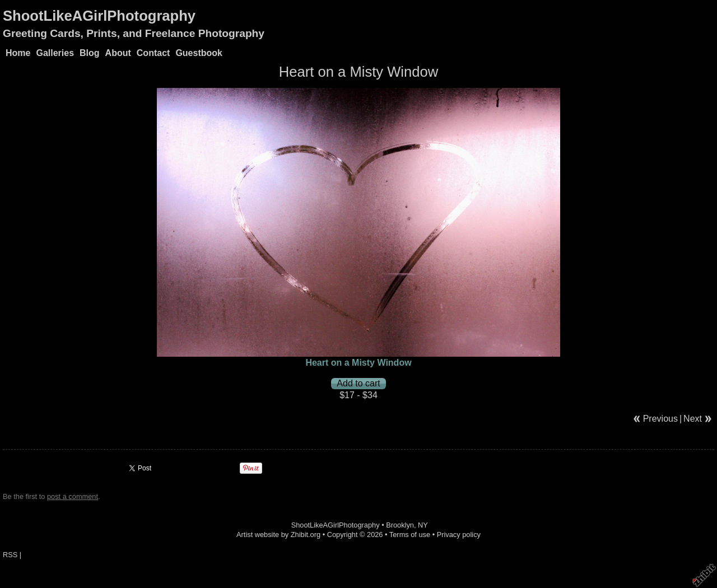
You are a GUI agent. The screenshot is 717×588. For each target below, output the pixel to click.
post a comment (73, 496)
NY (423, 525)
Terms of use (410, 535)
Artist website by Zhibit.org (278, 535)
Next (693, 419)
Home (18, 53)
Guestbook (199, 53)
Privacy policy (459, 535)
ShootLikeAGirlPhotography (99, 16)
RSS (10, 555)
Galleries (55, 53)
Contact (153, 53)
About (118, 53)
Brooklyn (400, 525)
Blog (90, 53)
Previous (660, 419)
